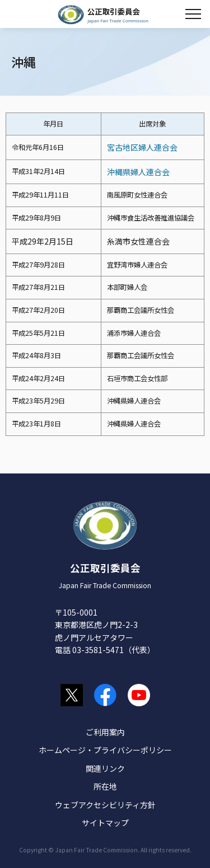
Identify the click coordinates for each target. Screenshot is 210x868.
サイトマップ (105, 823)
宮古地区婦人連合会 (142, 147)
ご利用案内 (105, 732)
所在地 (105, 786)
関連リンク (105, 768)
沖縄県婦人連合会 (138, 172)
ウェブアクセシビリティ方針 (105, 805)
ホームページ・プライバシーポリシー (105, 750)
